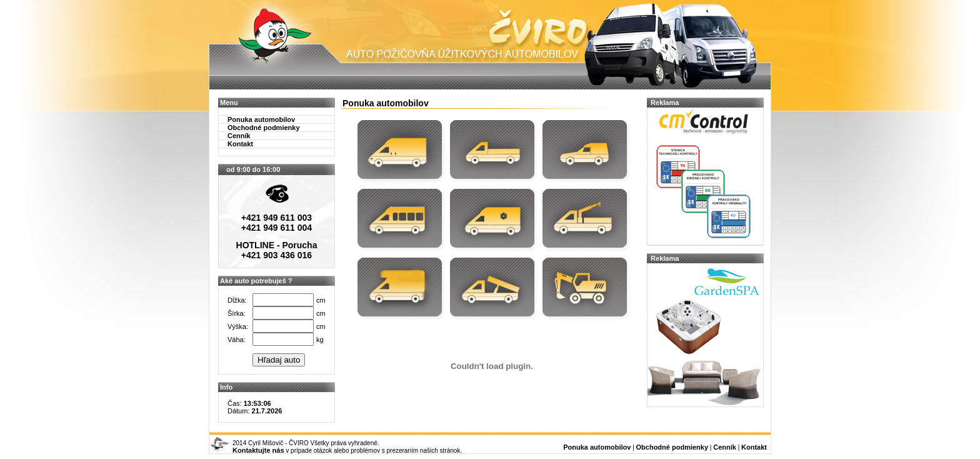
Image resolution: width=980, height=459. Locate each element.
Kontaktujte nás (258, 450)
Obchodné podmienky (264, 128)
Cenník (239, 136)
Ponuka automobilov (261, 119)
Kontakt (240, 144)
